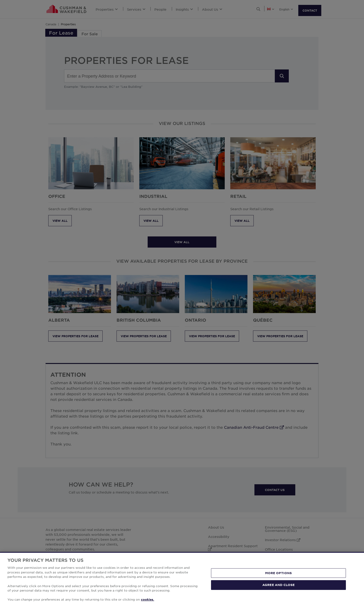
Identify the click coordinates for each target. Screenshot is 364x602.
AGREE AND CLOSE (278, 591)
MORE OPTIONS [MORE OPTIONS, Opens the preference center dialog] (279, 579)
